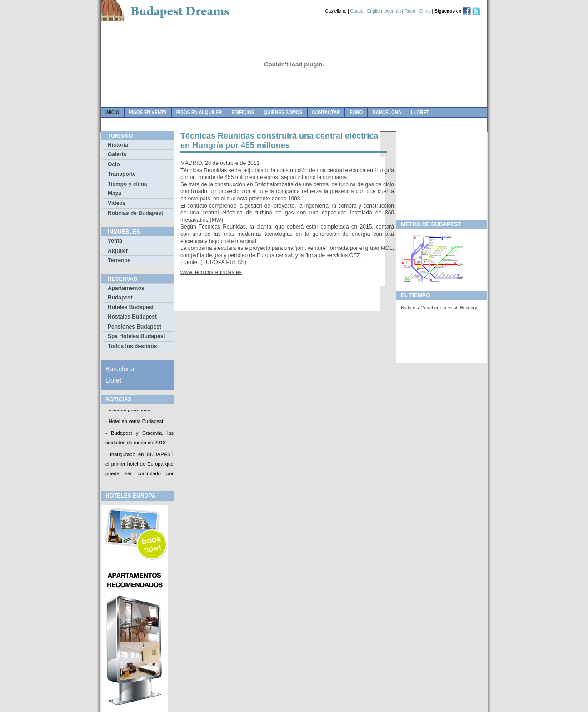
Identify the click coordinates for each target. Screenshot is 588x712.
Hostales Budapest (132, 317)
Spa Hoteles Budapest (137, 336)
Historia (118, 145)
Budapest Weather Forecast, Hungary (439, 308)
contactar (326, 112)
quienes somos (283, 112)
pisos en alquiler (199, 112)
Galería (117, 154)
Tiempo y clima (127, 184)
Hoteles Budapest (131, 307)
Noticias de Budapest (135, 213)
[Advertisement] (442, 173)
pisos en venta (148, 112)
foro (356, 112)
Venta (115, 241)
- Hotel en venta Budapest (134, 422)
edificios (243, 112)
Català (357, 11)
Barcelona (387, 112)
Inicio (112, 112)
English (375, 11)
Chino (425, 11)
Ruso (410, 11)
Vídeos (117, 203)
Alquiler (118, 251)
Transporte (122, 174)
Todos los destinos (132, 346)
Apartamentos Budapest (126, 293)
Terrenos (119, 260)
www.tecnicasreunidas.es (211, 272)
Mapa (115, 194)
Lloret (420, 112)
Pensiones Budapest (135, 327)
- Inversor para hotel (128, 410)
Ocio (114, 164)
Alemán (393, 11)
